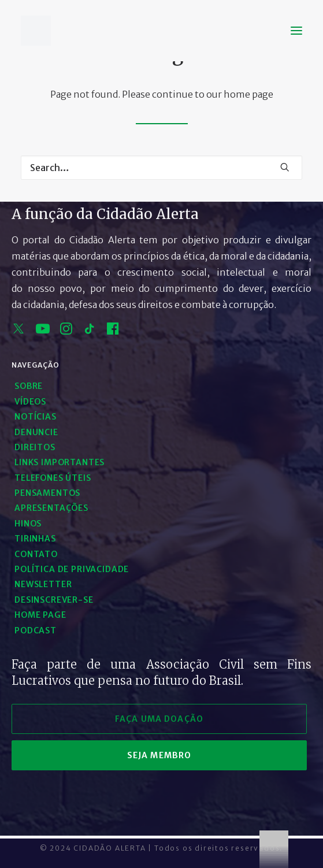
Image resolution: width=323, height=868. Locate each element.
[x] (18, 331)
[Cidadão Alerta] (36, 31)
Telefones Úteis (53, 478)
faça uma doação (159, 719)
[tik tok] (90, 331)
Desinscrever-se (54, 600)
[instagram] (66, 331)
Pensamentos (47, 493)
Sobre (29, 386)
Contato (36, 554)
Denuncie (36, 432)
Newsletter (43, 584)
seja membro (159, 755)
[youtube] (43, 331)
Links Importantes (60, 462)
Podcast (36, 630)
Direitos (35, 447)
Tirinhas (35, 539)
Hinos (28, 524)
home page (248, 94)
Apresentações (51, 508)
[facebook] (113, 331)
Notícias (36, 417)
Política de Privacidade (72, 569)
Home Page (40, 615)
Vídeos (30, 402)
